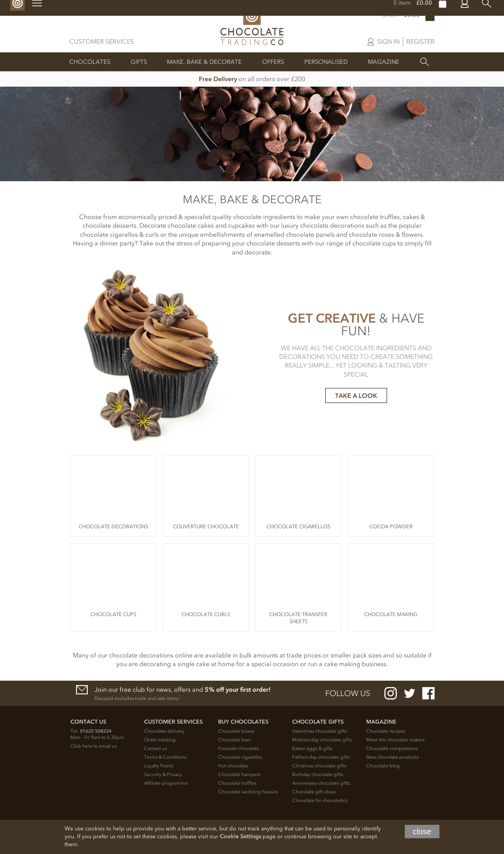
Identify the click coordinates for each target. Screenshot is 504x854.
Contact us (156, 748)
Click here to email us (94, 746)
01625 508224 (96, 731)
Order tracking (160, 740)
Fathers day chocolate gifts (321, 757)
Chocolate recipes (386, 731)
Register (421, 41)
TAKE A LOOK (356, 395)
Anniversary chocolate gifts (321, 783)
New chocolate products (392, 757)
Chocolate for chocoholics (320, 800)
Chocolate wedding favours (248, 792)
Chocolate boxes (236, 731)
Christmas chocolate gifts (319, 766)
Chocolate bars (234, 740)
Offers (273, 62)
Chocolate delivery (164, 731)
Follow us (348, 693)
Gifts (139, 62)
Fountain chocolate (239, 748)
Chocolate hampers (239, 774)
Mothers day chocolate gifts (322, 740)
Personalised (326, 62)
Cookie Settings (240, 836)
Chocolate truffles (237, 783)
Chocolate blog (383, 766)
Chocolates (90, 62)
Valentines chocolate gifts (320, 731)
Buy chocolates (243, 722)
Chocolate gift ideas (314, 792)
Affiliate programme (166, 783)
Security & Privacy (163, 774)
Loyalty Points (159, 766)
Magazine (384, 62)
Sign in (388, 41)
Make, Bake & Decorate (204, 62)
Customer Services (102, 41)
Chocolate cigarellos (240, 757)
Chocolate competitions (392, 748)
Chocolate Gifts (318, 722)
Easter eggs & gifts (312, 748)
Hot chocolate (233, 766)
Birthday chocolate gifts (318, 774)
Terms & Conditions (165, 757)
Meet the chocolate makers (395, 740)
